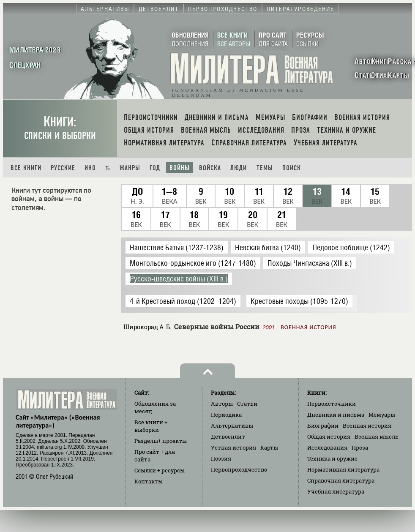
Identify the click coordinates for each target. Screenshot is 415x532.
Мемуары (382, 415)
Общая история (329, 437)
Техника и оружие (332, 458)
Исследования (327, 447)
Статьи (247, 404)
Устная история (233, 447)
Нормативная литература (343, 469)
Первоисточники (332, 404)
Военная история (308, 327)
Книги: (60, 128)
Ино (90, 168)
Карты (269, 447)
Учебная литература (336, 491)
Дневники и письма (336, 415)
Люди (239, 168)
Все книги (26, 168)
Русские (63, 168)
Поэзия (221, 458)
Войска (210, 168)
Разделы (161, 441)
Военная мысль (377, 437)
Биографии (323, 426)
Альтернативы (232, 426)
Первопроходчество (239, 469)
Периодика (226, 415)
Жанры (130, 168)
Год (155, 168)
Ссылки (160, 470)
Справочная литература (341, 480)
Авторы (222, 404)
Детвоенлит (228, 437)
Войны (180, 168)
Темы (265, 168)
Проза (360, 447)
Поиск (292, 168)
